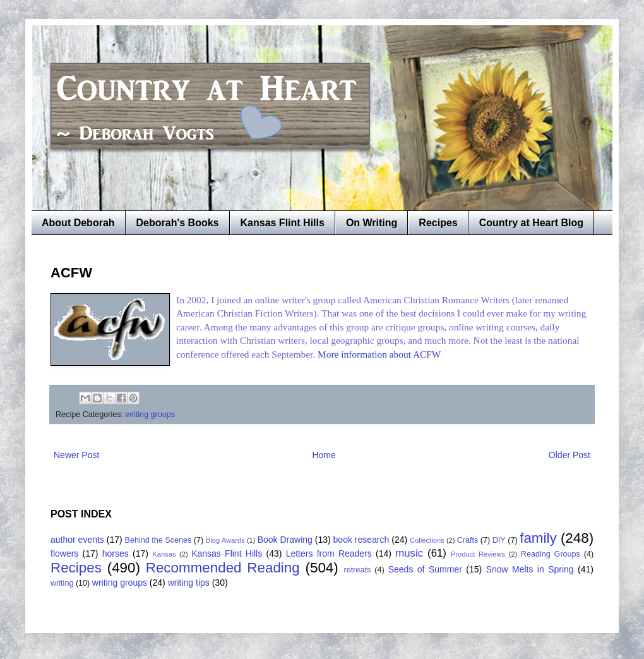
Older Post (569, 455)
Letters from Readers (329, 553)
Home (324, 455)
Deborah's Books (178, 223)
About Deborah (78, 223)
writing (62, 583)
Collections (427, 540)
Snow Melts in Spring (530, 569)
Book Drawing (285, 540)
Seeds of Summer (425, 569)
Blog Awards (225, 540)
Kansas (164, 554)
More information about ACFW (379, 354)
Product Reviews (478, 554)
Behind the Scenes (158, 540)
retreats (358, 570)
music (409, 553)
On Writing (372, 223)
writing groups (150, 414)
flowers (64, 553)
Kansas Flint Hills (283, 223)
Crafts (468, 540)
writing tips (189, 583)
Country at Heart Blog (531, 223)
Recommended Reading (223, 568)
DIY (499, 540)
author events (77, 540)
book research (361, 540)
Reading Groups (551, 554)
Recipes (438, 223)
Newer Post (76, 455)
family (538, 538)
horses (116, 553)
